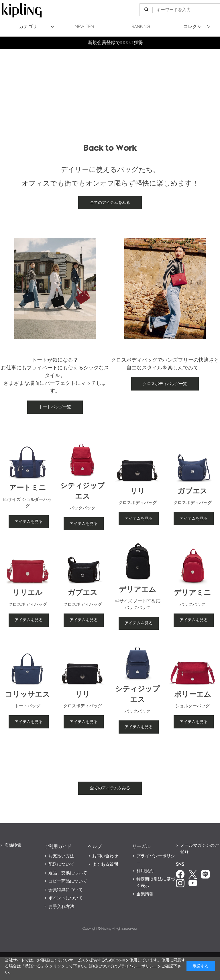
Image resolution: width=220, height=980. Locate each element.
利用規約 (145, 871)
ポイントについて (66, 898)
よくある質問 (105, 864)
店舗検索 (13, 845)
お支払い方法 (61, 856)
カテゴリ (28, 27)
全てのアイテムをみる (110, 203)
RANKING (141, 27)
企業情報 (145, 894)
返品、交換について (68, 873)
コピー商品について (68, 881)
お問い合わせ (105, 856)
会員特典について (66, 890)
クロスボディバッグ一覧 (165, 384)
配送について (61, 864)
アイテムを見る (29, 522)
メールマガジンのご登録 (200, 849)
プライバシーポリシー (156, 859)
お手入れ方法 (61, 907)
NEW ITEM (84, 27)
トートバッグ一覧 (55, 407)
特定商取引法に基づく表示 (156, 883)
